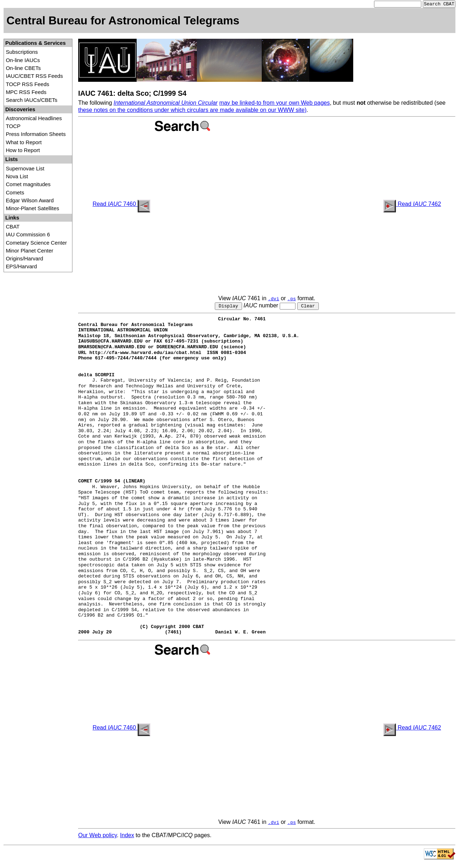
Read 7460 (121, 205)
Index (127, 837)
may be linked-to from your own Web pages (274, 103)
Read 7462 (412, 205)
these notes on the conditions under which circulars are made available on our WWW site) (192, 111)
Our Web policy (98, 837)
